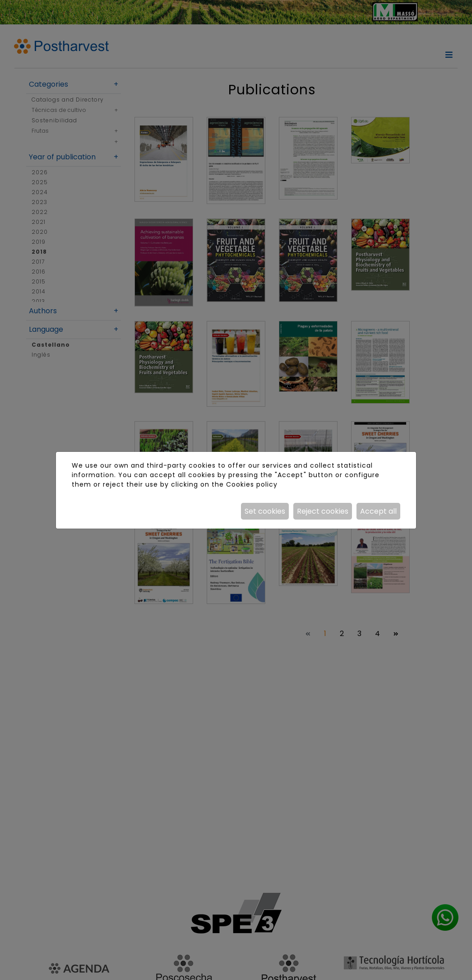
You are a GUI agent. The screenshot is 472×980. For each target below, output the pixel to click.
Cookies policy (252, 484)
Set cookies (265, 511)
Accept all (378, 511)
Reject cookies (323, 511)
